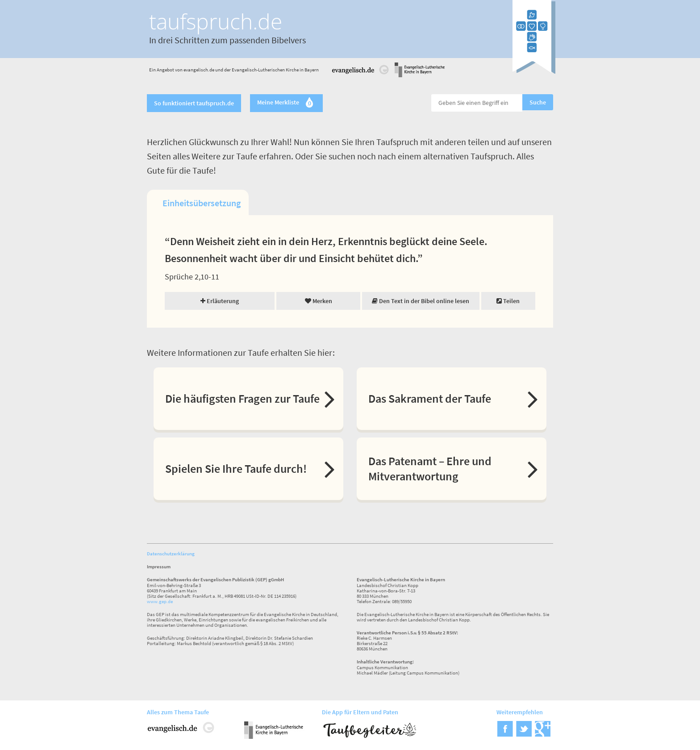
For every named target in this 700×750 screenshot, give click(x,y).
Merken (319, 301)
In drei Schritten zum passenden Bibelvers (227, 40)
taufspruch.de (216, 21)
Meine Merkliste (286, 103)
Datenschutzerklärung (171, 554)
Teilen (508, 301)
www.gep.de (160, 601)
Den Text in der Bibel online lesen (421, 301)
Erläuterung (220, 301)
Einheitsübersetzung (202, 203)
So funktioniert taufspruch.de (194, 103)
